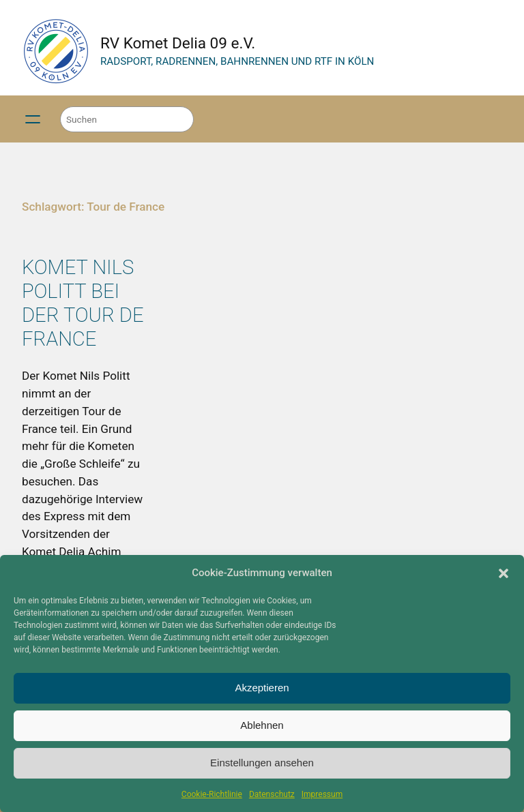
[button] (504, 573)
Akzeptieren (262, 688)
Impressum (322, 794)
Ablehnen (262, 725)
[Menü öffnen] (33, 119)
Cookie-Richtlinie (212, 794)
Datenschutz (272, 794)
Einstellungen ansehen (262, 763)
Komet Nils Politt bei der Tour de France (83, 303)
